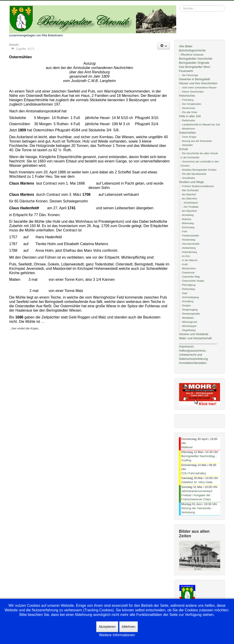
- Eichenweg (187, 227)
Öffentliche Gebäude (192, 55)
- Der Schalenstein (191, 104)
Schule (183, 149)
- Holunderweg (189, 252)
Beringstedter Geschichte (196, 59)
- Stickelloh (187, 145)
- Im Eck (185, 256)
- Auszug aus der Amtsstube (196, 141)
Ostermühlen (187, 133)
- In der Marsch (189, 260)
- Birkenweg (187, 223)
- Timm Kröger (189, 137)
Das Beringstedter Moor (195, 67)
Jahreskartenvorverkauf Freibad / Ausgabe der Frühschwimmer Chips (197, 495)
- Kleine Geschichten (192, 92)
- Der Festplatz (190, 207)
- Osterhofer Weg (190, 277)
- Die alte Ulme (189, 112)
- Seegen (186, 305)
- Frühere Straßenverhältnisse (197, 186)
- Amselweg (187, 215)
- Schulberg (187, 301)
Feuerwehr (186, 71)
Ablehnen (129, 627)
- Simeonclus (188, 108)
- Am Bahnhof (188, 194)
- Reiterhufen (188, 120)
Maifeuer (187, 447)
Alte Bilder (186, 46)
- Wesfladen (187, 318)
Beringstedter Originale (194, 63)
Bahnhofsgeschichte (192, 50)
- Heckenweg (188, 240)
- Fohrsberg (187, 100)
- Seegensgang (189, 310)
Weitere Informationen (117, 635)
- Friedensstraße (190, 236)
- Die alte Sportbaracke (193, 174)
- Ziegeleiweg (188, 330)
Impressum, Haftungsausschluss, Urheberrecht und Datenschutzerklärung (193, 353)
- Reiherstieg (188, 289)
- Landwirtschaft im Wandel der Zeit (200, 125)
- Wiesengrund (189, 322)
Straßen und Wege (191, 182)
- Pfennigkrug (188, 285)
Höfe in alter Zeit (190, 116)
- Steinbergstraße (190, 314)
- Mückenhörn (188, 268)
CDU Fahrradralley (194, 473)
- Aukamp (186, 219)
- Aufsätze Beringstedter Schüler (199, 170)
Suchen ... (180, 5)
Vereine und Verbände (194, 334)
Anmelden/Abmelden (193, 363)
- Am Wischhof (189, 211)
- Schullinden (188, 178)
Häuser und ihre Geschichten (198, 83)
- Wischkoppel (188, 326)
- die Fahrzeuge (189, 75)
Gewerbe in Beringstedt (194, 79)
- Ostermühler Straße (192, 281)
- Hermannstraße (190, 244)
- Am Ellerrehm (189, 199)
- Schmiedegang (190, 297)
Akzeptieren (107, 627)
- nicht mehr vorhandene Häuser (199, 87)
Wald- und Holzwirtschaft (195, 338)
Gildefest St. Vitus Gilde (197, 482)
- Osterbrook (187, 273)
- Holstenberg (188, 248)
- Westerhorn (188, 129)
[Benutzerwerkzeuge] (164, 46)
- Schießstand (190, 203)
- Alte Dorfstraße (190, 190)
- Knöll (184, 264)
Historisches (187, 96)
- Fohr (184, 231)
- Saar (184, 293)
